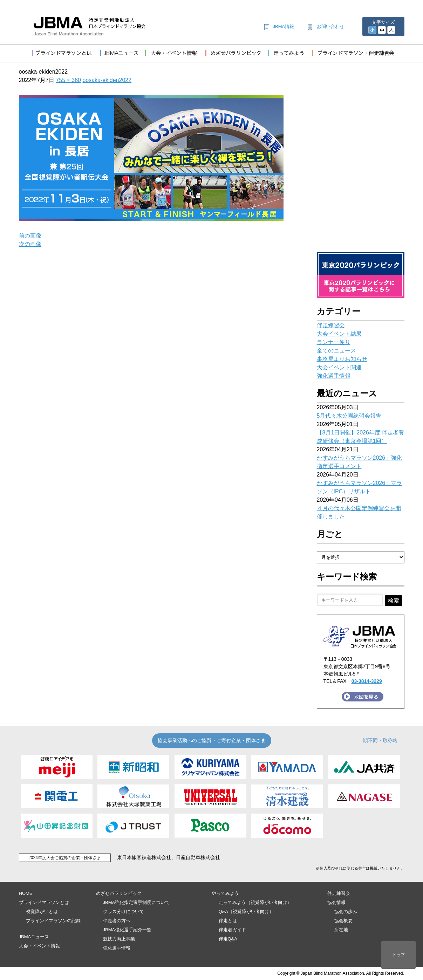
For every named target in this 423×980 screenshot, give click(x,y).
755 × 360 (68, 80)
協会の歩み (346, 912)
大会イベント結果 (339, 334)
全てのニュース (336, 351)
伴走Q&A (228, 939)
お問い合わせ (330, 26)
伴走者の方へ (117, 921)
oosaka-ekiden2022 (107, 80)
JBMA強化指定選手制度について (137, 902)
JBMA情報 (284, 26)
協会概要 (343, 921)
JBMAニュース (34, 937)
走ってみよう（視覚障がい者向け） (255, 902)
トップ (398, 955)
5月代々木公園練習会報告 (349, 416)
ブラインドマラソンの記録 (53, 921)
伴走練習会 (331, 325)
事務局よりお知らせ (342, 359)
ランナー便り (334, 342)
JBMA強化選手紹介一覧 (127, 930)
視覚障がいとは (42, 912)
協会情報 (336, 902)
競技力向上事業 (119, 939)
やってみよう (225, 893)
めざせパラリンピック (119, 893)
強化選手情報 (334, 376)
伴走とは (228, 921)
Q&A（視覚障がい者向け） (246, 912)
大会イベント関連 (339, 367)
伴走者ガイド (232, 930)
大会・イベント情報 (39, 946)
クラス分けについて (124, 912)
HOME (26, 893)
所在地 (341, 930)
